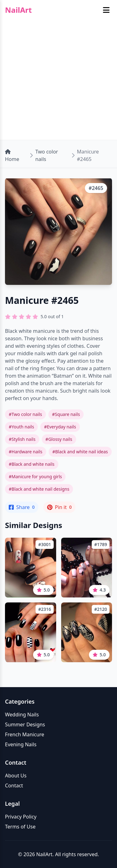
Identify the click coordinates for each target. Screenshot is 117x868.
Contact (14, 785)
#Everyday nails (60, 427)
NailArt (18, 10)
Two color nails (47, 155)
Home (12, 156)
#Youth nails (21, 427)
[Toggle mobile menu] (106, 10)
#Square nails (66, 414)
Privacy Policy (21, 817)
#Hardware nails (26, 452)
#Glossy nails (59, 439)
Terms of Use (20, 827)
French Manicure (25, 734)
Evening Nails (21, 744)
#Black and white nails (32, 464)
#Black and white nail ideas (80, 452)
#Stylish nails (22, 439)
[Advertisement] (58, 81)
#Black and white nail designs (39, 489)
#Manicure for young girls (35, 476)
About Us (16, 776)
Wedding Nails (22, 715)
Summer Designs (25, 724)
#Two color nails (25, 414)
